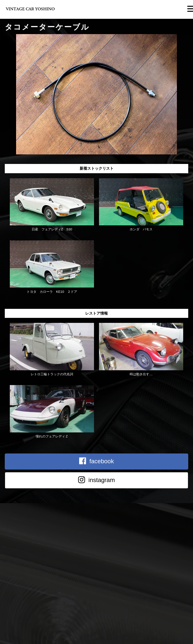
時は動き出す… (141, 374)
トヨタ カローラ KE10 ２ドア (52, 292)
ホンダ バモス (141, 229)
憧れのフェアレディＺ (52, 436)
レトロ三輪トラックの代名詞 (52, 374)
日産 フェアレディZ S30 (52, 229)
